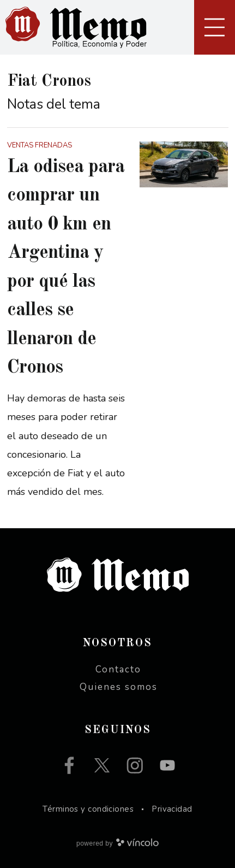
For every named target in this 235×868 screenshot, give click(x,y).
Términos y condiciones (88, 809)
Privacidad (172, 809)
